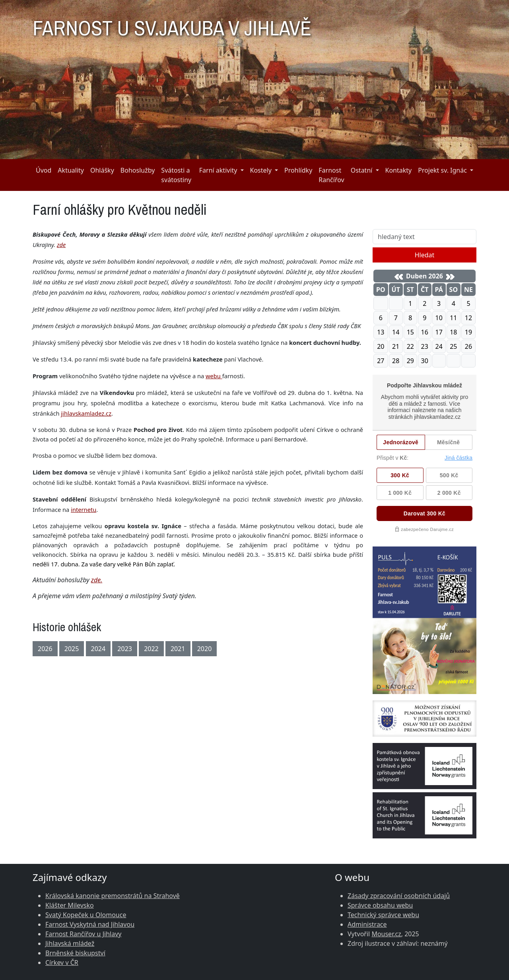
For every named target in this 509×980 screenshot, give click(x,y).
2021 (178, 649)
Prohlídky (298, 170)
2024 (98, 649)
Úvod (44, 170)
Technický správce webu (383, 915)
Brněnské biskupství (75, 953)
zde (61, 245)
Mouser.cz (386, 934)
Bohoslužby (138, 170)
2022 (151, 649)
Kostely (261, 170)
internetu (84, 509)
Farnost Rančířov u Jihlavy (83, 934)
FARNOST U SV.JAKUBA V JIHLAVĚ (172, 25)
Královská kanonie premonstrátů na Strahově (113, 896)
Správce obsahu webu (380, 905)
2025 (72, 649)
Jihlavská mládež (70, 943)
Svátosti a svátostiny (176, 175)
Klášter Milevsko (70, 905)
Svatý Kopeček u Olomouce (86, 915)
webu (214, 376)
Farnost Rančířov (331, 175)
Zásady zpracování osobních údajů (399, 896)
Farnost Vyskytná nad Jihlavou (90, 924)
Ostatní (362, 170)
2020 (205, 649)
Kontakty (399, 170)
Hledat (425, 255)
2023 (125, 649)
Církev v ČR (62, 962)
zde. (97, 580)
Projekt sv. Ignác (442, 170)
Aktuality (71, 170)
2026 (45, 649)
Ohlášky (102, 170)
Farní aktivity (218, 170)
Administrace (367, 924)
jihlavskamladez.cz (86, 413)
